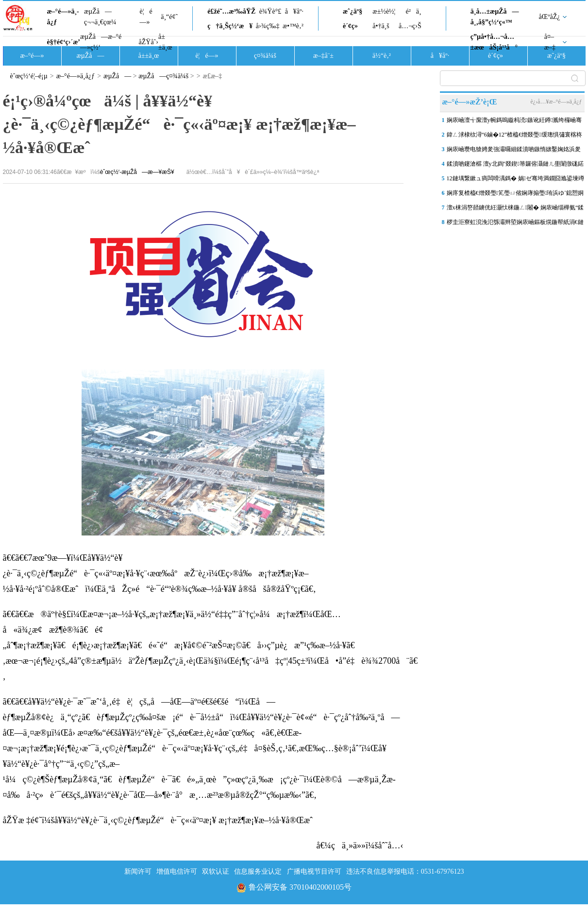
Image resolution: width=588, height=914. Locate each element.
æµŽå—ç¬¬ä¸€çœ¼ (100, 17)
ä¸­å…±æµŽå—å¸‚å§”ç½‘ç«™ (495, 17)
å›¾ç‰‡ (268, 26)
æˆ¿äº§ (353, 11)
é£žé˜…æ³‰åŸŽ (231, 11)
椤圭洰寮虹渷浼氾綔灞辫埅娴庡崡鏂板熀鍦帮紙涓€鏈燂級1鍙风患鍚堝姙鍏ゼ (515, 224)
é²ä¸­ (413, 11)
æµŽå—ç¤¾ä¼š (163, 76)
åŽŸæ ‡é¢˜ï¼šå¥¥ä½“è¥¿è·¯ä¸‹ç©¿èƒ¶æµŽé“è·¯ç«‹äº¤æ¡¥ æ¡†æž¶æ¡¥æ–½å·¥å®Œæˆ (161, 820)
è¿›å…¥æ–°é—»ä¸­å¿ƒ (556, 102)
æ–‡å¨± (323, 56)
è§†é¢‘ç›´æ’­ (64, 42)
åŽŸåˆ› (149, 42)
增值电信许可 (177, 871)
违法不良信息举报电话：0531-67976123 (405, 871)
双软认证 (216, 871)
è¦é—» (146, 17)
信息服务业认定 (258, 871)
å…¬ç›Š (410, 26)
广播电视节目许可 (314, 871)
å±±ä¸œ (165, 42)
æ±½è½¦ (384, 11)
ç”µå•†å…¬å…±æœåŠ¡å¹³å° (494, 42)
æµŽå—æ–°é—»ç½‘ (101, 42)
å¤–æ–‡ (550, 42)
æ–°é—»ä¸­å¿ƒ (63, 17)
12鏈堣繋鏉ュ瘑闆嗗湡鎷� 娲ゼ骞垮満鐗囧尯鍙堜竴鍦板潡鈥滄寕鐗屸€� (515, 180)
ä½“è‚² (382, 56)
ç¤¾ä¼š (265, 56)
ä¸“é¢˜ (169, 17)
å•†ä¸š (381, 26)
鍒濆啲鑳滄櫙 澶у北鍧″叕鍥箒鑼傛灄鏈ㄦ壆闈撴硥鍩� (515, 166)
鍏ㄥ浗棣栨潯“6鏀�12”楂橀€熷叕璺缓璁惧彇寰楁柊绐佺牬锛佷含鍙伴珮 (514, 137)
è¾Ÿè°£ (270, 11)
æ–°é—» (32, 56)
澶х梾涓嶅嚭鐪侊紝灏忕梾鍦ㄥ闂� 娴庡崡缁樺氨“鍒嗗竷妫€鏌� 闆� (515, 209)
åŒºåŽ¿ (550, 17)
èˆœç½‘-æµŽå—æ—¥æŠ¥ (137, 172)
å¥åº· (294, 11)
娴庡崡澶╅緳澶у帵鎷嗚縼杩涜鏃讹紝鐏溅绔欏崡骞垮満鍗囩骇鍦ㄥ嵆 (514, 122)
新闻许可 (138, 871)
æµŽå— (90, 56)
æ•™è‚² (293, 26)
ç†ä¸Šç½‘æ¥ (230, 26)
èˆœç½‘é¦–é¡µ (29, 76)
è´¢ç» (353, 26)
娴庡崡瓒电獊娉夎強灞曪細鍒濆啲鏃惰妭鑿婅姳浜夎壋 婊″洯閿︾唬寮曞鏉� (514, 151)
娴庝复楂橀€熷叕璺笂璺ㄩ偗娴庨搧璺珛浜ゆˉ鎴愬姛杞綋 (515, 195)
